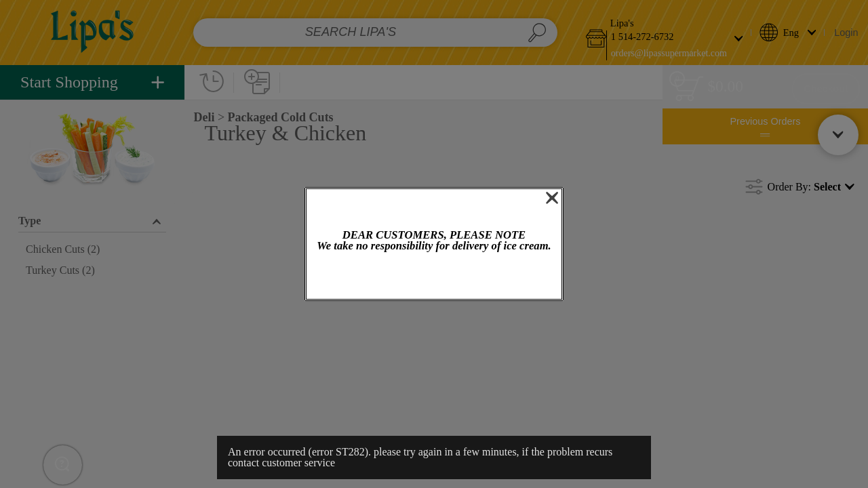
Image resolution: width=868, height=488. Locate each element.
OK (434, 277)
